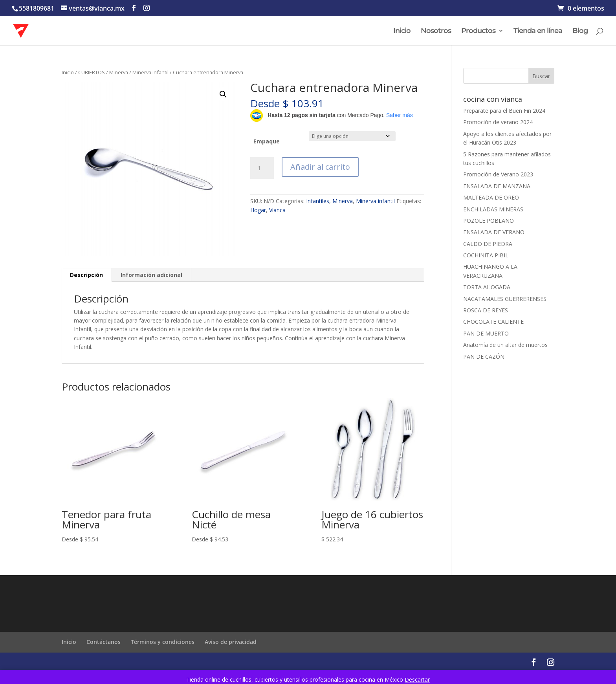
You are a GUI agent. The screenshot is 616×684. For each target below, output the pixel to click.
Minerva (119, 72)
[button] (223, 94)
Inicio (402, 31)
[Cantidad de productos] (262, 168)
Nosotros (436, 31)
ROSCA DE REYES (486, 310)
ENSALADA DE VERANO (494, 232)
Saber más (400, 115)
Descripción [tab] (86, 275)
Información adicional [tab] (151, 275)
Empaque (267, 141)
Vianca (277, 210)
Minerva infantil (150, 72)
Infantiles (318, 201)
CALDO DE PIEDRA (488, 244)
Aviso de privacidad (231, 642)
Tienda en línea (538, 31)
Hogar (258, 210)
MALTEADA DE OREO (491, 197)
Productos (478, 31)
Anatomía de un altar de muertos (505, 345)
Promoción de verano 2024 (498, 122)
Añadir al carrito (320, 167)
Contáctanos (104, 642)
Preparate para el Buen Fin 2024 (504, 111)
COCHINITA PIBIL (486, 255)
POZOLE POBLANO (489, 221)
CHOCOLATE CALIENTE (493, 322)
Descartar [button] (417, 679)
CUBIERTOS (92, 72)
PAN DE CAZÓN (484, 357)
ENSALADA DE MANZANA (497, 186)
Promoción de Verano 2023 (498, 174)
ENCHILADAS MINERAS (493, 209)
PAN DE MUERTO (486, 333)
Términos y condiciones (163, 642)
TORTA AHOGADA (487, 287)
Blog (580, 31)
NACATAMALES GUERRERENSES (505, 299)
